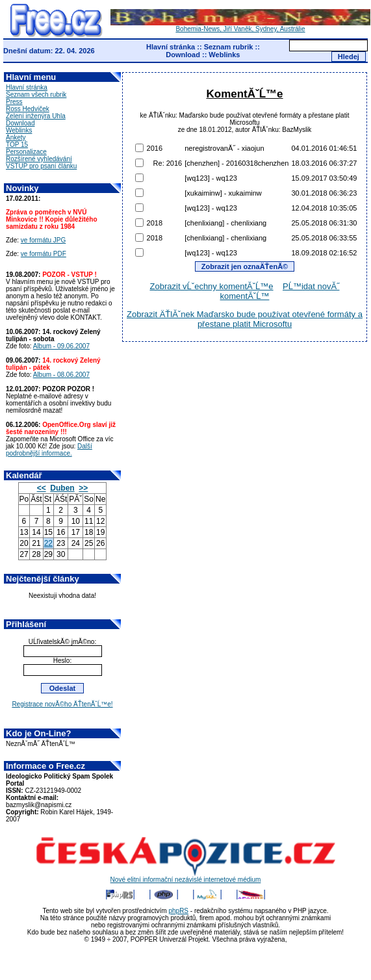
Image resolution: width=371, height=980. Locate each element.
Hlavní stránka (171, 47)
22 (48, 543)
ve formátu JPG (43, 240)
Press (14, 102)
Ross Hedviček (28, 109)
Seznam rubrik (229, 47)
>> (83, 488)
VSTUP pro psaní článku (41, 166)
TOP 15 (17, 145)
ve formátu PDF (44, 254)
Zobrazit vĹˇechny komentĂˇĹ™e (212, 286)
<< (42, 488)
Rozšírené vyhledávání (39, 159)
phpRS (178, 911)
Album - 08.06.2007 (61, 375)
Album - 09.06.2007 (61, 346)
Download (183, 55)
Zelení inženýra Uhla (36, 116)
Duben (62, 488)
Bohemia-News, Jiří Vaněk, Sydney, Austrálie (240, 26)
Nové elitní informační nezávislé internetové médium (186, 877)
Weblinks (224, 55)
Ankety (16, 137)
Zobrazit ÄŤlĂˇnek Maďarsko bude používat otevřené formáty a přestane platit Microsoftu (245, 319)
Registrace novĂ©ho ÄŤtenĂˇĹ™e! (62, 704)
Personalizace (26, 152)
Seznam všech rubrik (36, 95)
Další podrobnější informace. (49, 450)
